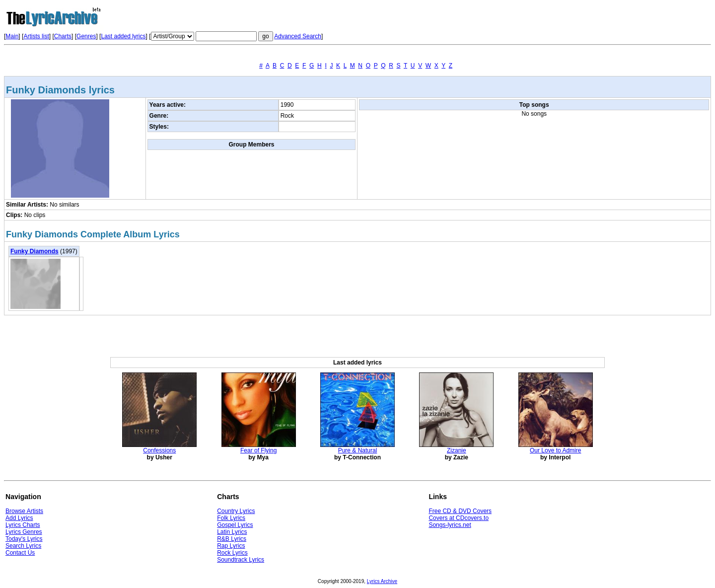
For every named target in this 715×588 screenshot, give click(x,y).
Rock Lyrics (232, 553)
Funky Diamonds (35, 251)
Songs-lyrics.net (450, 525)
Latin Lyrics (232, 532)
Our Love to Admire (555, 450)
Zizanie (457, 450)
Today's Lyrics (24, 539)
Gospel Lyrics (235, 525)
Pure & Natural (358, 450)
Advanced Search (298, 36)
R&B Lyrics (232, 539)
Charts (63, 36)
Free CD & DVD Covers (460, 511)
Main (12, 36)
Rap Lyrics (231, 546)
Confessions (159, 450)
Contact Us (20, 553)
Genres (86, 36)
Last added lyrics (123, 36)
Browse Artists (24, 511)
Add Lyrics (19, 518)
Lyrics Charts (23, 525)
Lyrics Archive (382, 581)
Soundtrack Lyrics (241, 560)
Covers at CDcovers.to (459, 518)
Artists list (36, 36)
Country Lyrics (236, 511)
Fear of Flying (258, 450)
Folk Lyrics (231, 518)
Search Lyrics (23, 546)
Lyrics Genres (24, 532)
